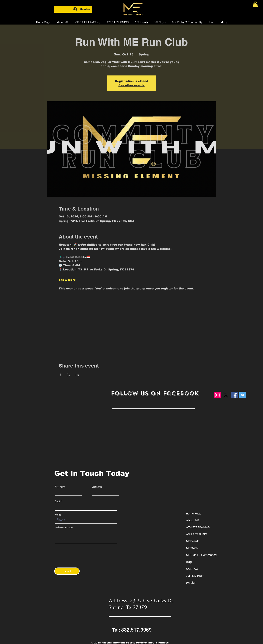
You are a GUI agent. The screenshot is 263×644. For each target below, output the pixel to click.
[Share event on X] (69, 375)
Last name (97, 487)
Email (58, 502)
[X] (226, 395)
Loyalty (191, 583)
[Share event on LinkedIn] (77, 375)
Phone (58, 515)
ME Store (192, 548)
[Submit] (67, 571)
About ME (192, 520)
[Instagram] (217, 395)
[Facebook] (234, 395)
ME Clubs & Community (202, 555)
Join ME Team (195, 576)
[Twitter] (243, 395)
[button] (88, 21)
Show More (67, 280)
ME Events (193, 541)
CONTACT (193, 569)
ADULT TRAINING (197, 534)
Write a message (64, 527)
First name (60, 487)
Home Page (194, 514)
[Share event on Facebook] (60, 375)
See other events (131, 85)
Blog (189, 562)
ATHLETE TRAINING (198, 527)
